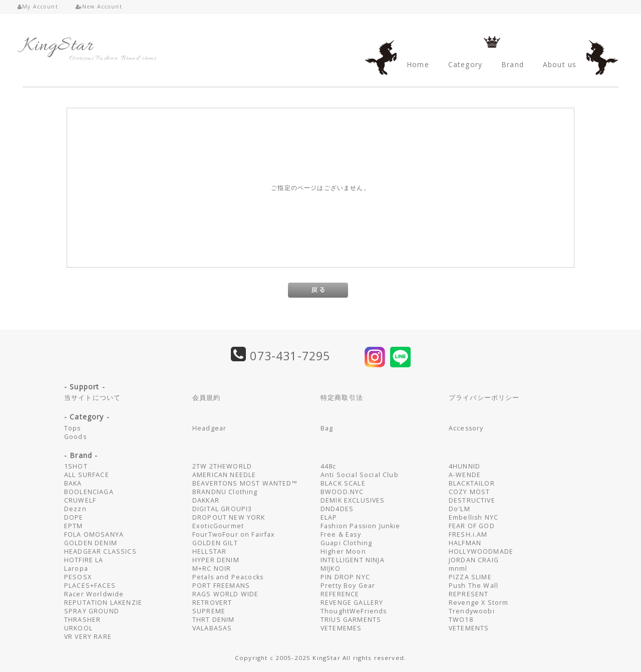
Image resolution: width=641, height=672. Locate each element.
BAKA (73, 483)
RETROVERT (212, 603)
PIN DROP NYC (345, 577)
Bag (327, 428)
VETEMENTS (469, 628)
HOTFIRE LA (84, 560)
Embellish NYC (473, 517)
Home (418, 64)
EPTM (74, 526)
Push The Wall (473, 586)
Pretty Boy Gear (348, 586)
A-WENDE (465, 475)
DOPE (74, 517)
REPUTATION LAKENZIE (103, 603)
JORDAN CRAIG (474, 560)
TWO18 (461, 620)
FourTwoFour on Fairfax (234, 534)
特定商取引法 (342, 398)
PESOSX (78, 577)
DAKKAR (206, 500)
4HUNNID (464, 466)
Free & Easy (341, 534)
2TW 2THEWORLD (222, 466)
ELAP (329, 517)
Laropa (76, 569)
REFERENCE (340, 594)
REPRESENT (468, 594)
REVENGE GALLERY (352, 603)
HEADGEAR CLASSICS (100, 551)
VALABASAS (212, 628)
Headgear (209, 428)
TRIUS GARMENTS (351, 620)
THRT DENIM (214, 620)
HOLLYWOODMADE (481, 551)
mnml (458, 569)
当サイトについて (92, 398)
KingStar (58, 46)
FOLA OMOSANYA (94, 534)
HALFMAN (465, 543)
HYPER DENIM (216, 560)
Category (465, 64)
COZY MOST (469, 492)
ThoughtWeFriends (354, 611)
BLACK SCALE (343, 483)
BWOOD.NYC (342, 492)
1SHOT (76, 466)
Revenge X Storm (478, 603)
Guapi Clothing (346, 543)
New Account (99, 7)
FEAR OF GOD (472, 526)
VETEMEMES (341, 628)
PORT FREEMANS (221, 586)
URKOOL (78, 628)
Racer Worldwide (94, 594)
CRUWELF (80, 500)
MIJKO (331, 569)
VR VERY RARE (88, 637)
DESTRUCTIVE (472, 500)
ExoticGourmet (218, 526)
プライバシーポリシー (484, 398)
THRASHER (82, 620)
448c (329, 466)
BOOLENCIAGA (89, 492)
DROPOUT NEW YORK (229, 517)
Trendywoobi (472, 611)
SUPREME (209, 611)
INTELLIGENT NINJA (353, 560)
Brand (513, 64)
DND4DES (337, 509)
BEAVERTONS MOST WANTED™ (245, 483)
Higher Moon (343, 551)
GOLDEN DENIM (91, 543)
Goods (75, 437)
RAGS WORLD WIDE (225, 594)
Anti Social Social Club (360, 475)
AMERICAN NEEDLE (224, 475)
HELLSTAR (209, 551)
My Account (38, 7)
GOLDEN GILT (215, 543)
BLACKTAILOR (472, 483)
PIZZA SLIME (470, 577)
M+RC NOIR (212, 569)
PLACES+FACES (90, 586)
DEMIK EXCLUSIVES (353, 500)
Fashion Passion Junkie (361, 526)
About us (560, 64)
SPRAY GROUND (92, 611)
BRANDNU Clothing (225, 492)
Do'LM (459, 509)
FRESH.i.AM (468, 534)
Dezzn (75, 509)
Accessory (466, 428)
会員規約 (207, 398)
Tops (73, 428)
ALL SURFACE (87, 475)
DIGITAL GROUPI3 (222, 509)
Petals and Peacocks (228, 577)
